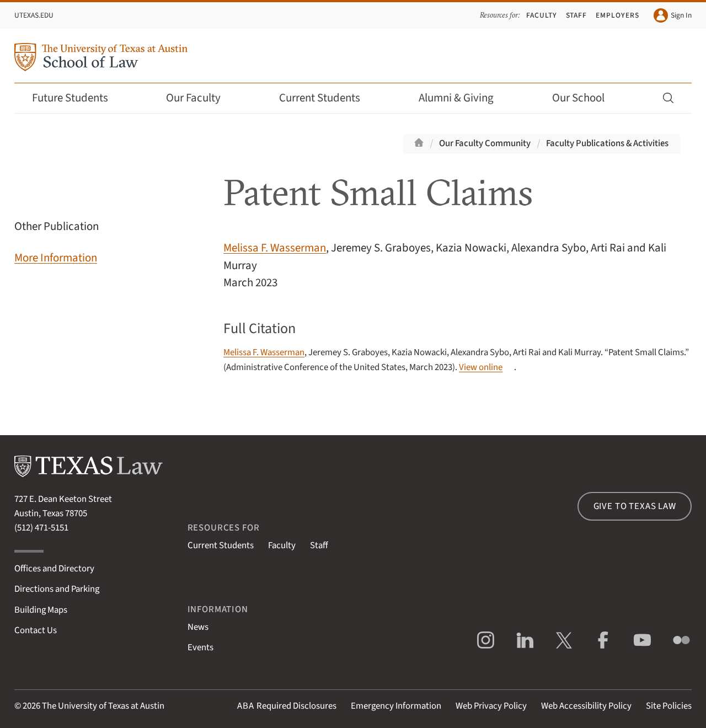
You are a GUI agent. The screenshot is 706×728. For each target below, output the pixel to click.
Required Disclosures (287, 706)
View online (481, 367)
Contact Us (36, 630)
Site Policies (669, 706)
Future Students (77, 98)
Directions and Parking (57, 589)
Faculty (542, 15)
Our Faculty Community (485, 143)
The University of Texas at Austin (103, 706)
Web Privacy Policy (491, 706)
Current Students (327, 98)
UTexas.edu (34, 15)
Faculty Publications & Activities (607, 143)
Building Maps (41, 610)
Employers (617, 15)
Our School (586, 98)
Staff (577, 15)
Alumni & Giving (464, 98)
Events (200, 647)
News (198, 627)
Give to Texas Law (635, 506)
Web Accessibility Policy (586, 706)
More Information (56, 258)
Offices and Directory (54, 569)
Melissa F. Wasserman (275, 248)
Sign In (673, 15)
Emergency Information (396, 706)
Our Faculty (201, 98)
